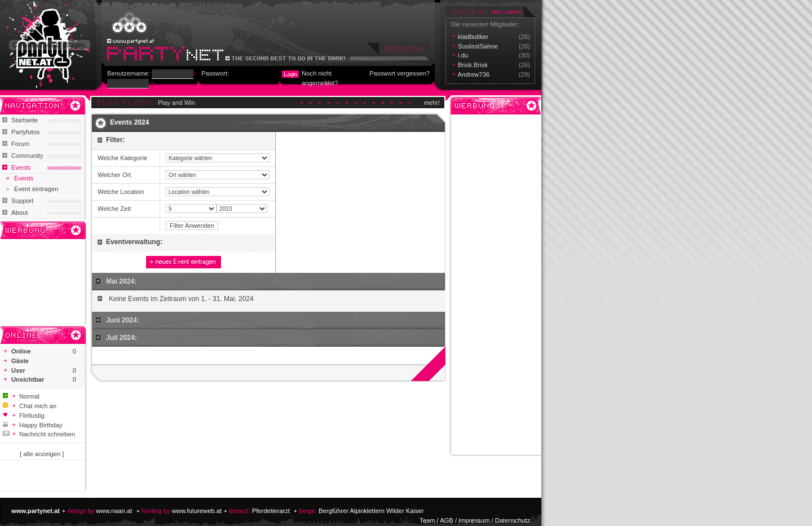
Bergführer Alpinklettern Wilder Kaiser (371, 511)
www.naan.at (114, 511)
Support (22, 201)
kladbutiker (473, 37)
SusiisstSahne (478, 46)
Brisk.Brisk (473, 65)
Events (21, 167)
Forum (20, 144)
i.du (463, 55)
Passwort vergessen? (400, 73)
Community (27, 156)
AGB (447, 520)
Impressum (474, 520)
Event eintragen (36, 189)
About (19, 213)
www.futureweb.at (197, 511)
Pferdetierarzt (271, 511)
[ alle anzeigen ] (42, 454)
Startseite (25, 120)
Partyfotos (25, 132)
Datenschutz (513, 520)
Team (427, 520)
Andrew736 (474, 74)
